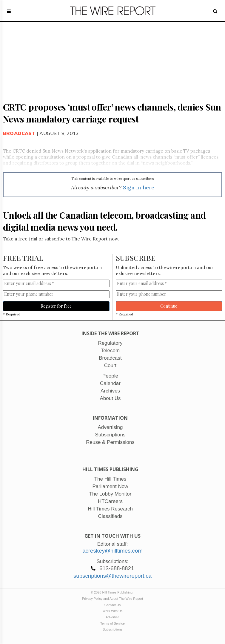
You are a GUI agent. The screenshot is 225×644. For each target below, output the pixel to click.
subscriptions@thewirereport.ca (112, 576)
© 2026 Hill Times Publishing (112, 592)
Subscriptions (112, 629)
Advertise (112, 617)
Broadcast (19, 133)
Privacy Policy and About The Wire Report (113, 599)
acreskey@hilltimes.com (112, 551)
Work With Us (112, 611)
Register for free (56, 306)
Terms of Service (112, 623)
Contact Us (112, 605)
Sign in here (139, 187)
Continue (169, 306)
